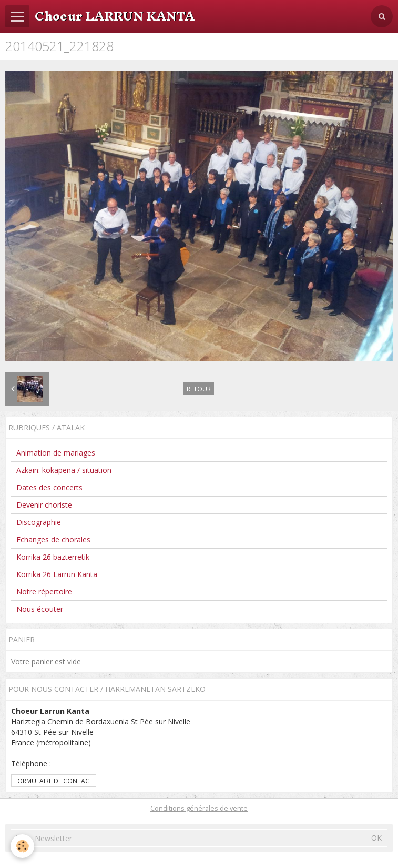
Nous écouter (40, 609)
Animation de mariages (56, 453)
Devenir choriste (44, 505)
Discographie (39, 522)
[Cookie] (22, 846)
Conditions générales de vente (199, 808)
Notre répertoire (44, 592)
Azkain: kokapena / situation (64, 470)
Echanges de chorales (53, 539)
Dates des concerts (49, 487)
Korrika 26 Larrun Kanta (57, 574)
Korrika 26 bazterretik (53, 557)
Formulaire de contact (54, 781)
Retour (199, 389)
